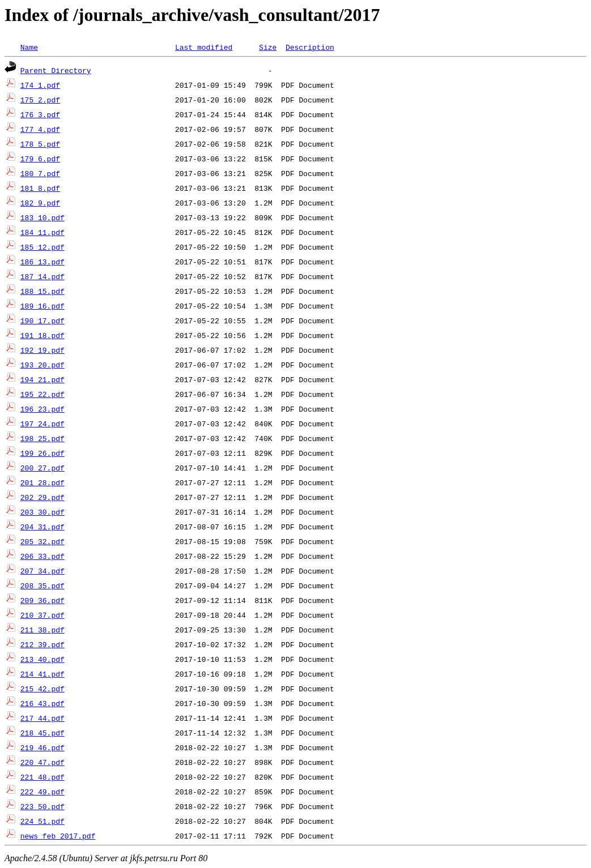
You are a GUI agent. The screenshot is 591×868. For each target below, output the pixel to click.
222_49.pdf (42, 792)
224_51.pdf (42, 821)
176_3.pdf (40, 114)
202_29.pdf (42, 497)
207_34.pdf (42, 571)
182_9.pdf (40, 203)
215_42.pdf (42, 689)
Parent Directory (56, 70)
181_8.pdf (40, 188)
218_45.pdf (42, 733)
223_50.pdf (42, 806)
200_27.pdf (42, 468)
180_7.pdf (40, 173)
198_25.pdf (42, 438)
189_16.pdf (42, 306)
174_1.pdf (40, 85)
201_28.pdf (42, 482)
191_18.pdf (42, 335)
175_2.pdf (40, 100)
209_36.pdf (42, 600)
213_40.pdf (42, 659)
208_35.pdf (42, 585)
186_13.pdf (42, 262)
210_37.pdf (42, 615)
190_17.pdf (42, 320)
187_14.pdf (42, 276)
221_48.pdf (42, 777)
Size (268, 47)
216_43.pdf (42, 703)
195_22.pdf (42, 394)
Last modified (204, 47)
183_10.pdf (42, 217)
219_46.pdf (42, 747)
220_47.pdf (42, 762)
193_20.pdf (42, 365)
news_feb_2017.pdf (58, 836)
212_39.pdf (42, 644)
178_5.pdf (40, 144)
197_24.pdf (42, 424)
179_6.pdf (40, 159)
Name (29, 47)
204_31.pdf (42, 527)
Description (310, 47)
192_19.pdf (42, 350)
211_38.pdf (42, 630)
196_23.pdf (42, 409)
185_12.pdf (42, 247)
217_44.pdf (42, 718)
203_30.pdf (42, 512)
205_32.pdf (42, 541)
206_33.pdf (42, 556)
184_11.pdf (42, 232)
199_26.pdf (42, 453)
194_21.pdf (42, 379)
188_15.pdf (42, 291)
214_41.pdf (42, 674)
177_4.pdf (40, 129)
